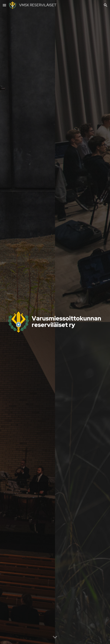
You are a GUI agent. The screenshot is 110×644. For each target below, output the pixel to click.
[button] (4, 5)
